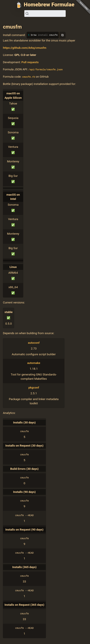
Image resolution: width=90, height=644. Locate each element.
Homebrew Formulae (49, 5)
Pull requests (30, 62)
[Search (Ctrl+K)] (45, 14)
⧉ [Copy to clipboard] (62, 35)
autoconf (34, 343)
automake (34, 363)
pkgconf (34, 388)
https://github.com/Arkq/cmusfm (25, 48)
